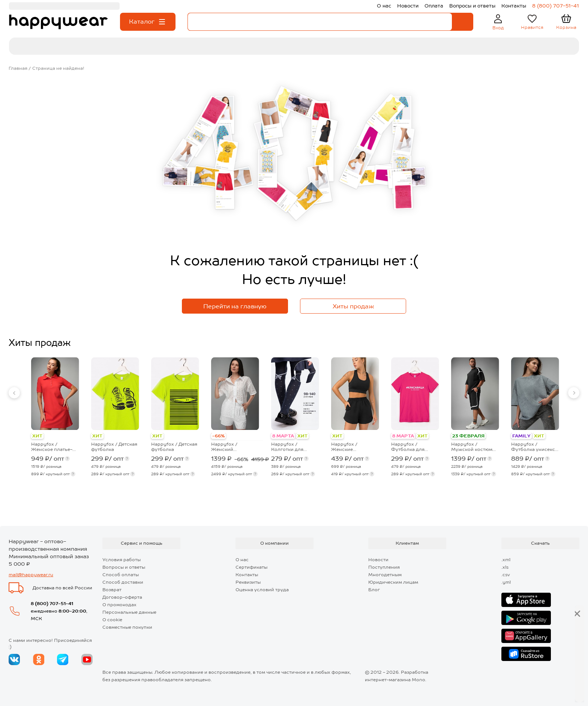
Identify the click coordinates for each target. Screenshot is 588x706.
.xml (506, 560)
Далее (555, 688)
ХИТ (37, 436)
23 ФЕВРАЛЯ (468, 436)
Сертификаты (251, 567)
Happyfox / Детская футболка (114, 447)
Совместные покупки (127, 627)
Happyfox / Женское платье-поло (52, 447)
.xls (505, 567)
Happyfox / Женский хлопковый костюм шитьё (234, 447)
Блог (374, 590)
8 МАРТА (283, 436)
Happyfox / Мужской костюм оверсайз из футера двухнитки (474, 447)
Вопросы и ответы (124, 567)
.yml (506, 582)
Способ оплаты (121, 575)
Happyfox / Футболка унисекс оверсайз (533, 447)
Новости (378, 560)
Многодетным (385, 575)
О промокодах (119, 605)
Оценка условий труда (262, 590)
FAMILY (521, 436)
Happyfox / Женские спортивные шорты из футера (354, 447)
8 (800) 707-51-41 (52, 604)
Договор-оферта (122, 597)
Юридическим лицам (393, 582)
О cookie (112, 620)
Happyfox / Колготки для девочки (287, 447)
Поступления (384, 567)
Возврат (112, 590)
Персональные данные (129, 612)
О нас (242, 560)
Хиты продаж (353, 306)
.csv (506, 575)
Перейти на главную (235, 306)
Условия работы (121, 560)
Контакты (247, 575)
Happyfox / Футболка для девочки (408, 447)
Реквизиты (248, 582)
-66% (218, 436)
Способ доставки (123, 582)
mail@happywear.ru (31, 575)
